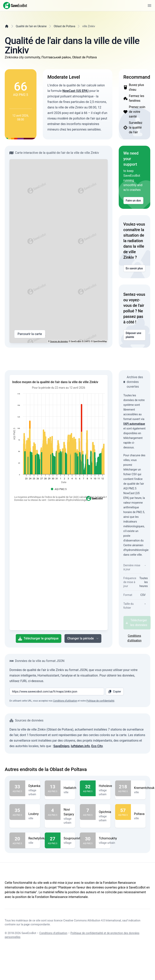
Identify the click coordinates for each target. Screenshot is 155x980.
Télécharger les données (137, 623)
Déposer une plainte (135, 335)
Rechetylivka (37, 838)
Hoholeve (105, 786)
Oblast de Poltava (64, 26)
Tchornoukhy (108, 838)
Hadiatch (70, 788)
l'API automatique (134, 424)
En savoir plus (134, 268)
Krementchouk (144, 788)
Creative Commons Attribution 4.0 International (92, 920)
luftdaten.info (80, 746)
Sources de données (59, 341)
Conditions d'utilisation (53, 933)
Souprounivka (73, 838)
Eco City (97, 746)
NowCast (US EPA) (75, 91)
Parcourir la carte (30, 334)
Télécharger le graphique (38, 638)
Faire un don (133, 201)
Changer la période (83, 638)
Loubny (34, 814)
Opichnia (105, 812)
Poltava (139, 814)
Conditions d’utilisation (65, 701)
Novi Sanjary (69, 812)
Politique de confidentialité (100, 701)
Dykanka (34, 786)
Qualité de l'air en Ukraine (31, 26)
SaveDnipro (62, 746)
